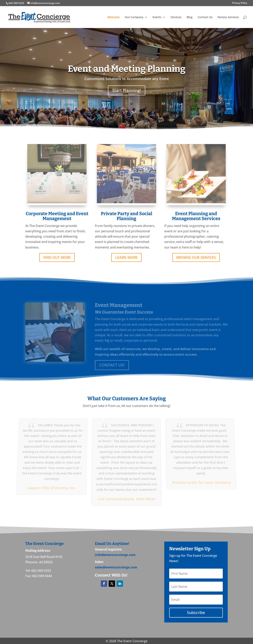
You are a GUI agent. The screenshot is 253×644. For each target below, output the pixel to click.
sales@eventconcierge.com (116, 567)
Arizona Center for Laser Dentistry (202, 482)
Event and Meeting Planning (127, 75)
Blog (190, 17)
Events (157, 17)
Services (176, 17)
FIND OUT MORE (57, 260)
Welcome (113, 17)
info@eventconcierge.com (115, 555)
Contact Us (205, 17)
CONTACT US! (112, 368)
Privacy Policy (240, 3)
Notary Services (228, 17)
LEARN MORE (126, 260)
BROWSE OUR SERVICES (196, 260)
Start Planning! (127, 97)
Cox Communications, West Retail (126, 498)
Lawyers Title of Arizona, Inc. (50, 487)
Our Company (134, 17)
